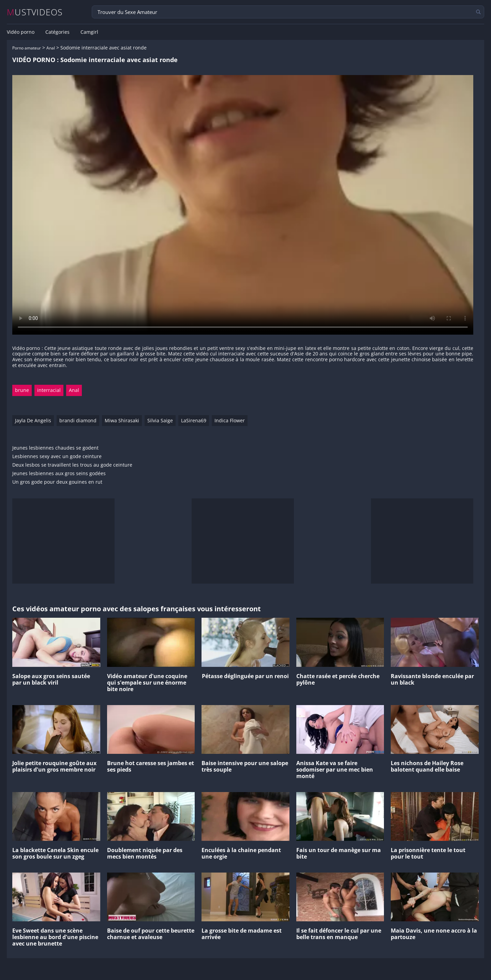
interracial (49, 390)
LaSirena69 (194, 420)
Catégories (57, 32)
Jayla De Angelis (33, 420)
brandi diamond (78, 420)
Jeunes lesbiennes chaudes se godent (55, 448)
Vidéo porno (21, 32)
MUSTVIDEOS (35, 12)
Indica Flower (230, 420)
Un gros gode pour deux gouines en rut (57, 482)
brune (22, 390)
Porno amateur (27, 48)
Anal (51, 48)
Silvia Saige (160, 420)
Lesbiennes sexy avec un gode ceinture (57, 457)
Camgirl (89, 32)
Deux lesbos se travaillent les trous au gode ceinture (72, 465)
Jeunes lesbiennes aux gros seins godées (59, 474)
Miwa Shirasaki (122, 420)
